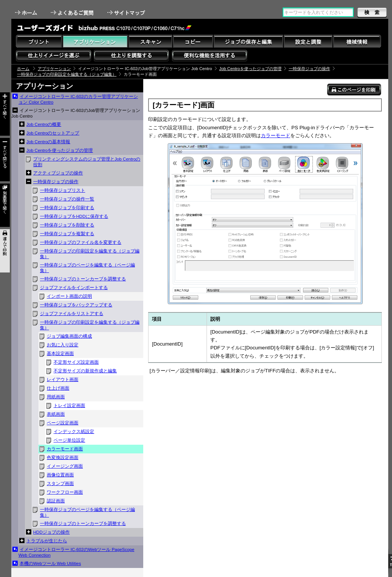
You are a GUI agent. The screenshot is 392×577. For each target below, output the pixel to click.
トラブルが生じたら (47, 541)
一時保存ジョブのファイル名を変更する (81, 242)
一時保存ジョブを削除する (67, 225)
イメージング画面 (65, 466)
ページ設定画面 (63, 423)
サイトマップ (127, 13)
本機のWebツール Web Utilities (50, 563)
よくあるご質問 (73, 13)
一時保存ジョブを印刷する (67, 208)
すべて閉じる (5, 160)
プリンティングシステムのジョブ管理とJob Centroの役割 (87, 162)
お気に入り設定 (63, 345)
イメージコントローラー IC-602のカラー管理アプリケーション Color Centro (78, 99)
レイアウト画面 (63, 380)
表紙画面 (56, 414)
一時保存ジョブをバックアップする (76, 305)
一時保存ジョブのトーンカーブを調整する (83, 279)
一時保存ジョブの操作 (309, 69)
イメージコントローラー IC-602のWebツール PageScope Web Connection (76, 552)
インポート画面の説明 (69, 296)
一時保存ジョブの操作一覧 (67, 199)
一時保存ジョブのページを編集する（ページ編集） (87, 268)
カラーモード (276, 135)
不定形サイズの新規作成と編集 (85, 371)
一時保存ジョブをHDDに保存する (74, 216)
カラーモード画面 (65, 449)
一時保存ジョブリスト (63, 190)
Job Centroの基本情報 (48, 142)
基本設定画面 (60, 354)
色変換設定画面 (63, 458)
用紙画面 (56, 397)
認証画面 (56, 501)
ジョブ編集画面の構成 (69, 336)
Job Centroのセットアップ (53, 133)
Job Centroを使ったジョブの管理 (250, 69)
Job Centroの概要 (44, 124)
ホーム (27, 13)
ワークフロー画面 (65, 492)
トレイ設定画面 (69, 406)
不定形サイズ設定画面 (76, 362)
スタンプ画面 (60, 484)
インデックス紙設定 (74, 432)
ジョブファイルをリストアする (72, 314)
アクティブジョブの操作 (58, 173)
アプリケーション (54, 69)
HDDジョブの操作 (51, 532)
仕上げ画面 (58, 388)
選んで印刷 (5, 251)
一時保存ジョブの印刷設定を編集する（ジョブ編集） (67, 74)
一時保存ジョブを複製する (67, 234)
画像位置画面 (60, 475)
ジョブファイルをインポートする (74, 288)
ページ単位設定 (69, 440)
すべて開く (5, 114)
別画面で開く (5, 205)
